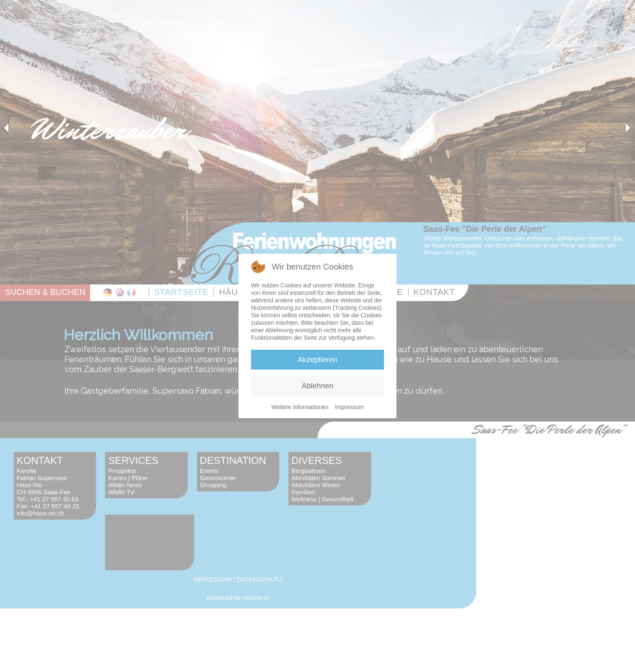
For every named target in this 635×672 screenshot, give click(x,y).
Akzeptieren (317, 360)
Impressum (349, 407)
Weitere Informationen (300, 407)
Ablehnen (317, 386)
